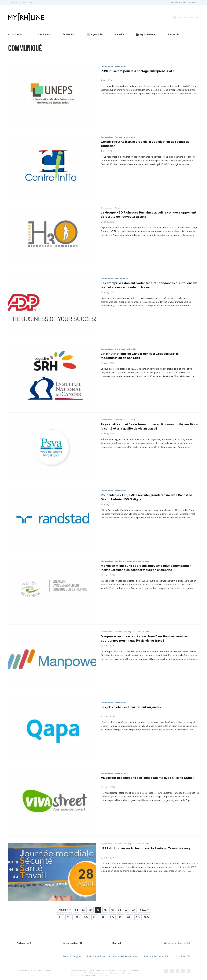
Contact (192, 2)
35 (84, 910)
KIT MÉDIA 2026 (178, 2)
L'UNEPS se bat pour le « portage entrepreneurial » (138, 71)
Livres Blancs (43, 34)
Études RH (68, 34)
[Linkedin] (191, 18)
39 (112, 910)
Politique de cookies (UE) (157, 956)
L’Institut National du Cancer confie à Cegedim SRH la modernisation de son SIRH (140, 356)
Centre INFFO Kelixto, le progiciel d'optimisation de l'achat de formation (145, 144)
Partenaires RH (24, 943)
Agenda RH (95, 34)
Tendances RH (121, 278)
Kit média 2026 (183, 956)
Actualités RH (15, 34)
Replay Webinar (146, 34)
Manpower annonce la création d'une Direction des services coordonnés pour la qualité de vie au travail (144, 638)
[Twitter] (180, 18)
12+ (69, 917)
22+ (78, 917)
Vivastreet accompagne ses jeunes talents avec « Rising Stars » (148, 778)
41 (126, 910)
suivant (144, 910)
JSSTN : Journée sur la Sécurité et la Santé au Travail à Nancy (146, 848)
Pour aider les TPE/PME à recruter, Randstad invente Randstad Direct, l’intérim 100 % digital (146, 497)
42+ (95, 917)
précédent (65, 910)
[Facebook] (174, 18)
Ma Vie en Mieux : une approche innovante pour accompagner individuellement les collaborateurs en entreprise (146, 568)
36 (91, 910)
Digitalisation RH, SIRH (125, 349)
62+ (112, 917)
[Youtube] (197, 18)
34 (77, 910)
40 (119, 910)
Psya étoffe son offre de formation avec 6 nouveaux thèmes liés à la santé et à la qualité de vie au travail (149, 426)
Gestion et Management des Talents (132, 561)
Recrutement (121, 66)
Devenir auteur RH (72, 943)
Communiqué (107, 66)
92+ (138, 917)
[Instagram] (186, 18)
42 (134, 910)
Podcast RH (174, 34)
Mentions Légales (72, 956)
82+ (129, 917)
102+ (147, 917)
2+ (60, 917)
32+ (86, 917)
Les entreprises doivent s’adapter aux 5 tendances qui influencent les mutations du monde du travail (149, 285)
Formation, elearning (125, 137)
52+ (104, 917)
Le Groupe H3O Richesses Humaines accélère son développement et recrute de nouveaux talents (149, 215)
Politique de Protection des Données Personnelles (112, 956)
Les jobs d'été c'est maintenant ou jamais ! (132, 707)
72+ (121, 917)
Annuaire (119, 34)
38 (105, 910)
